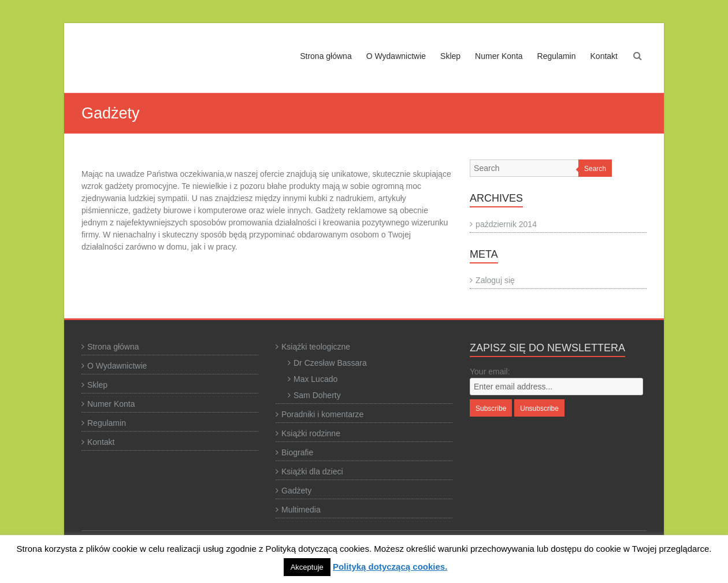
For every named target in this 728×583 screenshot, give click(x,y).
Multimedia (301, 510)
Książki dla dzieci (312, 471)
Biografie (297, 452)
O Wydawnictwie (396, 56)
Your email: (490, 372)
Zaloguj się (495, 280)
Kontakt (604, 56)
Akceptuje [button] (307, 567)
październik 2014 (506, 224)
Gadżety (296, 491)
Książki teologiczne (316, 347)
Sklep (450, 56)
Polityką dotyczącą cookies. (390, 567)
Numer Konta (499, 56)
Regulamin (557, 56)
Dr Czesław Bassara (330, 363)
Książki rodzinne (311, 433)
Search (595, 169)
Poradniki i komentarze (322, 414)
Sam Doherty (317, 395)
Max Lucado (315, 379)
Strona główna (326, 56)
